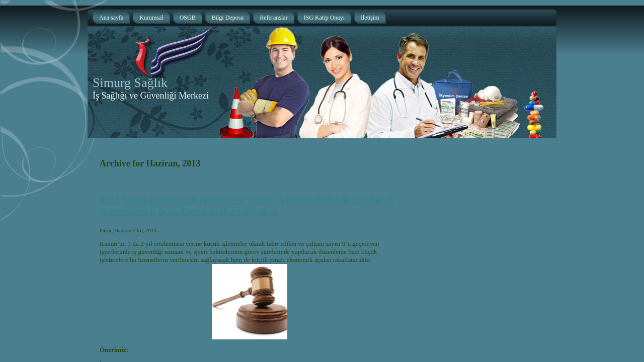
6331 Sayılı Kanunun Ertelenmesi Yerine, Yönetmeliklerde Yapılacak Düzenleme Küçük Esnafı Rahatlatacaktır (247, 205)
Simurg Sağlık (130, 83)
